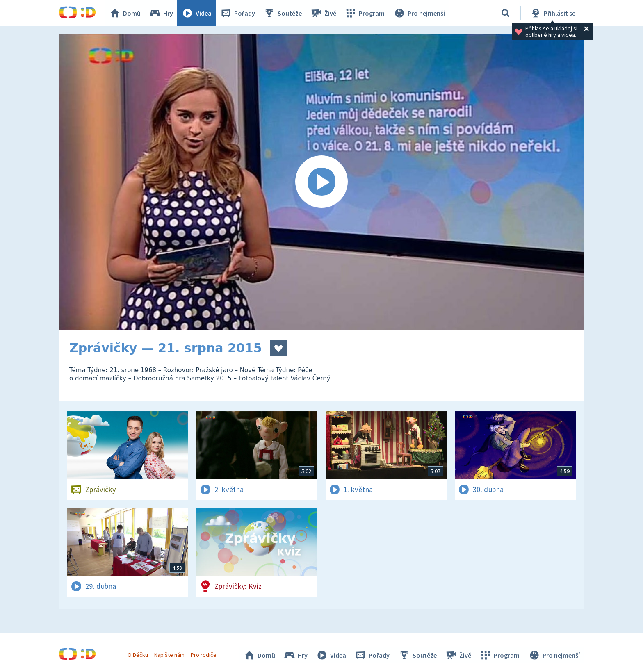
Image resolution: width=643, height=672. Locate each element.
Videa (197, 13)
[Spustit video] (321, 182)
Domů (125, 13)
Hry (161, 13)
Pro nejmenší (419, 13)
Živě (324, 13)
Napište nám (169, 655)
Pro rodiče (204, 655)
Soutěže (283, 13)
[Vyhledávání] (506, 13)
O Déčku (138, 655)
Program (365, 13)
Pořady (238, 13)
